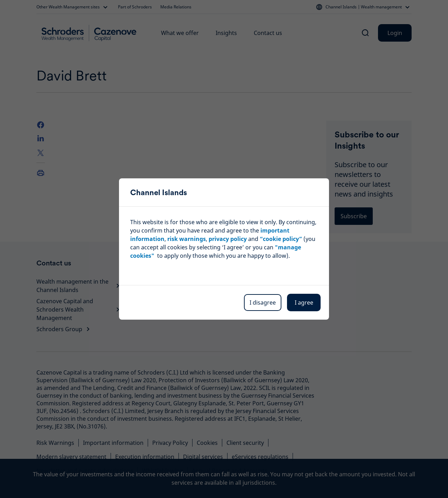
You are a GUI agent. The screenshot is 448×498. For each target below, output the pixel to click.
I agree (304, 303)
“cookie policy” (281, 239)
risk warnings (187, 239)
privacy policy (228, 239)
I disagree (263, 303)
